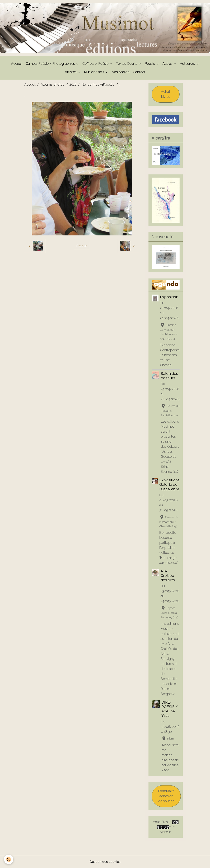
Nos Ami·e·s (121, 72)
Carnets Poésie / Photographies (51, 64)
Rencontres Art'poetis (98, 85)
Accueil (17, 64)
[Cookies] (9, 859)
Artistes (71, 72)
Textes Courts (127, 64)
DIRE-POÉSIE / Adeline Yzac (170, 709)
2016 (73, 85)
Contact (139, 72)
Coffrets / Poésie (96, 64)
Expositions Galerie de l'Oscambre (169, 485)
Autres (168, 64)
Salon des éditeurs (169, 376)
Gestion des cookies (105, 862)
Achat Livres (166, 95)
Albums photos (52, 85)
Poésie (150, 64)
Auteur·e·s (188, 64)
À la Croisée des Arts (168, 576)
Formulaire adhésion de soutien (166, 796)
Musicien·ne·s (94, 72)
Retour (82, 246)
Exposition (169, 297)
